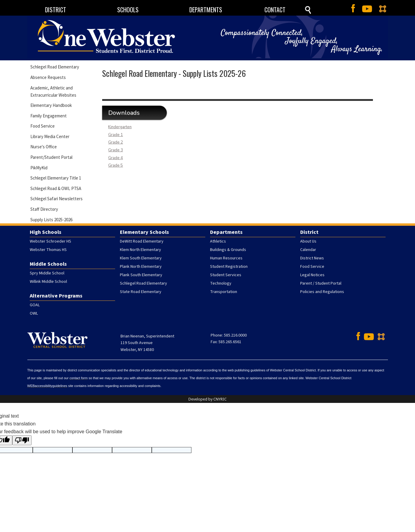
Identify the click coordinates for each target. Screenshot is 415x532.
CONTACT (275, 10)
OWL (34, 313)
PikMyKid (39, 168)
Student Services (226, 275)
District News (312, 258)
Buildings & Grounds (228, 250)
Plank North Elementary (141, 267)
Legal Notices (312, 275)
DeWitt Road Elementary (142, 241)
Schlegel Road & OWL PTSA (56, 188)
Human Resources (226, 258)
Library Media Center (50, 136)
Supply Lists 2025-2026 (51, 220)
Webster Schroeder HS (50, 241)
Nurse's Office (44, 147)
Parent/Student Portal (51, 157)
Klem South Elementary (141, 258)
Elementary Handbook (51, 105)
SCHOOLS (128, 10)
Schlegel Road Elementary (55, 67)
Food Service (43, 126)
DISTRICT (56, 10)
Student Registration (229, 267)
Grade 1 (116, 135)
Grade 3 (116, 150)
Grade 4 (116, 158)
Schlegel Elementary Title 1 (56, 178)
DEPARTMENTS (206, 10)
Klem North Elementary (140, 250)
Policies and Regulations (322, 292)
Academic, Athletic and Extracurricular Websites (53, 91)
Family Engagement (49, 116)
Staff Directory (44, 209)
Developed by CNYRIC (207, 399)
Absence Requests (48, 77)
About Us (308, 241)
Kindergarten (120, 127)
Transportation (224, 292)
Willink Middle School (48, 282)
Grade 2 (116, 142)
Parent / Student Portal (321, 283)
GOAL (35, 305)
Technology (221, 283)
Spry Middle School (47, 273)
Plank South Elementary (141, 275)
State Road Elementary (141, 292)
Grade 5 (116, 165)
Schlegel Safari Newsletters (56, 199)
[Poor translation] (22, 440)
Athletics (218, 241)
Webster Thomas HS (48, 250)
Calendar (308, 250)
